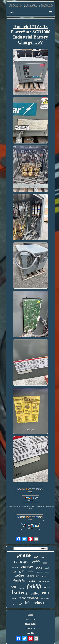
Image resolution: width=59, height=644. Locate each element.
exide (36, 562)
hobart (20, 575)
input (39, 568)
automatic (44, 581)
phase (24, 556)
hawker (48, 568)
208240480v (33, 576)
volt (45, 593)
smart (47, 587)
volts (14, 604)
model (31, 581)
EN (29, 633)
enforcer (21, 588)
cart (14, 598)
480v (44, 576)
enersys (27, 567)
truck (36, 557)
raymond (45, 599)
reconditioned (28, 598)
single (30, 571)
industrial (40, 603)
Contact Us (31, 619)
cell (13, 587)
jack (20, 604)
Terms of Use (31, 628)
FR (32, 633)
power (14, 567)
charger (22, 561)
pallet (35, 593)
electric (18, 580)
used (45, 563)
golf (21, 571)
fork (42, 557)
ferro (14, 572)
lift (27, 603)
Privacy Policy (31, 624)
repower (39, 572)
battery (20, 592)
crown (47, 572)
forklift (34, 586)
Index (31, 615)
